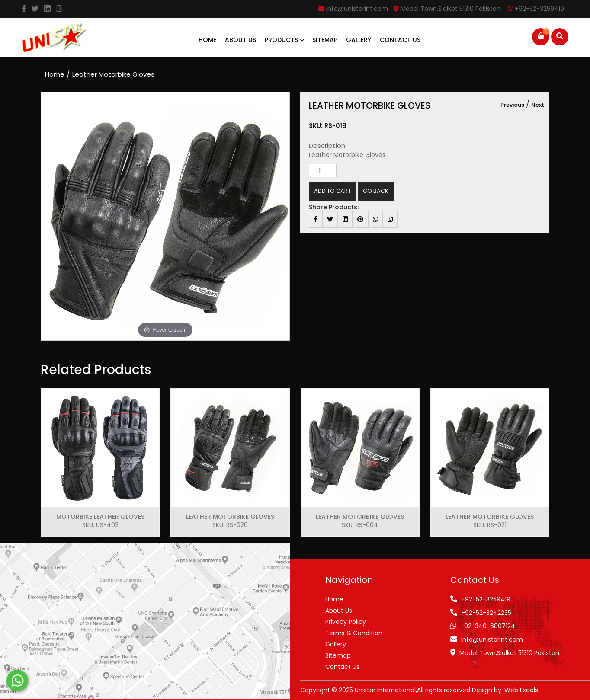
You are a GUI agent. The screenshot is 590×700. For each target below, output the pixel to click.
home (55, 74)
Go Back (376, 191)
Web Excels (521, 690)
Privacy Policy (346, 622)
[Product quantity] (323, 171)
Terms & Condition (354, 633)
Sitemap (325, 40)
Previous (512, 105)
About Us (240, 40)
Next (538, 105)
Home (207, 40)
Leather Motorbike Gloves (113, 74)
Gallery (359, 40)
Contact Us (400, 40)
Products (284, 40)
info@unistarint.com (492, 639)
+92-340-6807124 (488, 626)
